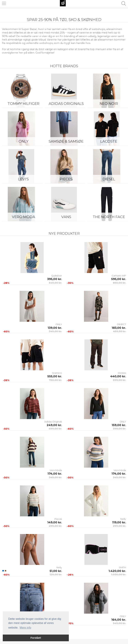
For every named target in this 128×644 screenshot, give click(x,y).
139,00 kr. (55, 328)
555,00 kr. (55, 376)
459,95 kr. (119, 331)
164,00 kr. (119, 620)
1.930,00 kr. (119, 575)
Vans (66, 217)
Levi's (23, 179)
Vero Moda (23, 217)
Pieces (66, 179)
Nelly (123, 519)
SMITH (122, 567)
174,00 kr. (55, 474)
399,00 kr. (119, 429)
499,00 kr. (55, 429)
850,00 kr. (119, 283)
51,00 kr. (56, 571)
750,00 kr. (55, 380)
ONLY (23, 141)
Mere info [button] (25, 628)
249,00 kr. (54, 425)
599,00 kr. (119, 380)
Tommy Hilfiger (23, 104)
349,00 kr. (55, 331)
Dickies (122, 373)
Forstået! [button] (36, 638)
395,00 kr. (55, 279)
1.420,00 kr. (117, 571)
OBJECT (121, 324)
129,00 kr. (56, 575)
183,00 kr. (119, 328)
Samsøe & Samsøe (66, 141)
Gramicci (57, 373)
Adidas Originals (66, 104)
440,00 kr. (118, 376)
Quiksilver (57, 276)
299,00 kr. (55, 526)
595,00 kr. (119, 279)
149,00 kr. (55, 522)
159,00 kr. (119, 425)
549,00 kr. (55, 283)
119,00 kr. (119, 522)
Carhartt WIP (119, 276)
